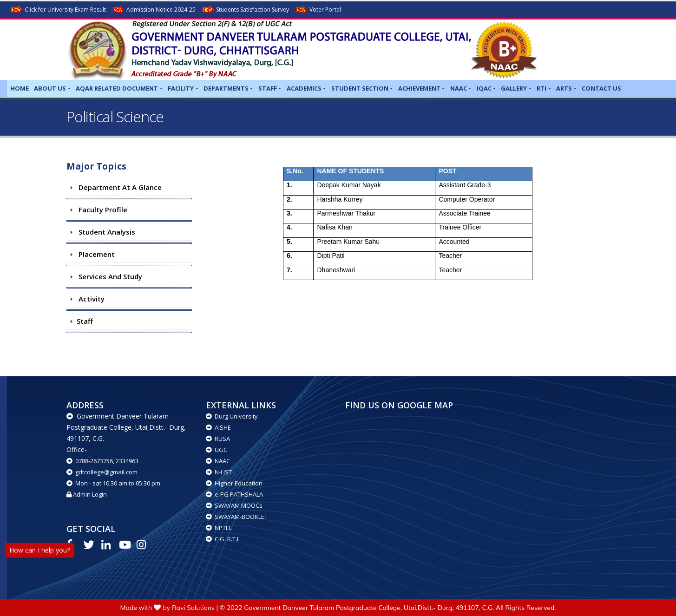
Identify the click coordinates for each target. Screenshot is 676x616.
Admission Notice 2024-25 (154, 10)
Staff (268, 88)
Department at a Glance (118, 187)
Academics (304, 88)
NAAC (459, 88)
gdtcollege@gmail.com (102, 472)
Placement (95, 254)
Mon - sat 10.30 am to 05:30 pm (113, 483)
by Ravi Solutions (189, 608)
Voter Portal (318, 10)
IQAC (484, 88)
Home (20, 88)
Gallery (514, 88)
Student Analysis (105, 232)
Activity (90, 299)
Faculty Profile (101, 210)
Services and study (108, 276)
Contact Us (601, 88)
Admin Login (87, 494)
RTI (541, 88)
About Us (50, 88)
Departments (226, 88)
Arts (564, 88)
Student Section (360, 88)
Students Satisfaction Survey (245, 10)
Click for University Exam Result (58, 10)
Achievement (419, 88)
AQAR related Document (117, 88)
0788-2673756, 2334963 (102, 461)
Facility (181, 88)
